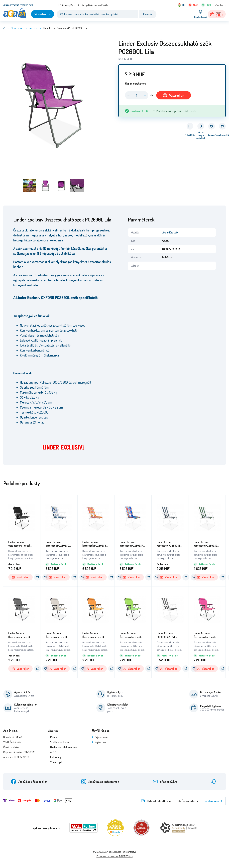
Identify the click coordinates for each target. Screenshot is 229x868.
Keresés (148, 14)
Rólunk (54, 737)
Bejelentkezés (102, 737)
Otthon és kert (17, 28)
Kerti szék (33, 28)
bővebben (219, 5)
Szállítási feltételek (60, 742)
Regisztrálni (100, 742)
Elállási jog (56, 757)
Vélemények (56, 762)
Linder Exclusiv (170, 232)
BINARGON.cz (126, 856)
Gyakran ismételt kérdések (64, 747)
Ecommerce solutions (108, 856)
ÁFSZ (53, 752)
